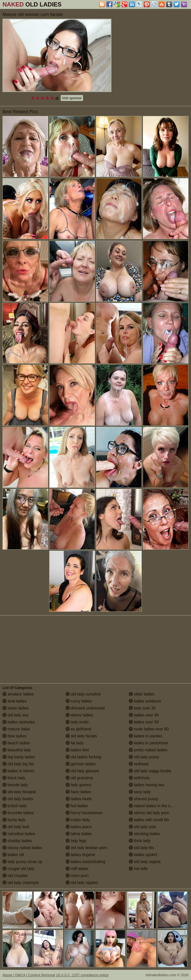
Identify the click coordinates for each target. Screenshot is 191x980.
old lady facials (81, 736)
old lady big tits (18, 764)
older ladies (142, 694)
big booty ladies (19, 757)
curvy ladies (79, 701)
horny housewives (84, 813)
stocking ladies (144, 834)
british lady (15, 806)
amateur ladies (18, 694)
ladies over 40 (144, 715)
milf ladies (77, 869)
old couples (15, 876)
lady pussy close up (22, 862)
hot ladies (77, 806)
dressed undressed (85, 708)
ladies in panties (146, 736)
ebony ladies (79, 715)
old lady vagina (145, 862)
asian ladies (16, 708)
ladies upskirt (143, 855)
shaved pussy (143, 799)
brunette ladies (18, 813)
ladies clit (13, 855)
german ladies (81, 764)
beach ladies (16, 743)
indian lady (78, 820)
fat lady (75, 743)
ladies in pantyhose (148, 743)
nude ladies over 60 (149, 729)
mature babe (16, 729)
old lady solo (142, 827)
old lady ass (16, 715)
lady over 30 (142, 708)
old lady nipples (82, 883)
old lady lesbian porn (86, 848)
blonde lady (15, 785)
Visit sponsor (72, 98)
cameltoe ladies (19, 834)
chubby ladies (17, 841)
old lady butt (16, 827)
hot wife (138, 869)
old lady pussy (144, 757)
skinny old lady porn (149, 813)
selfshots (139, 778)
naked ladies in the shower (155, 806)
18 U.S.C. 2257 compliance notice (82, 975)
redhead (139, 764)
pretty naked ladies (148, 750)
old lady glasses (82, 771)
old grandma (79, 778)
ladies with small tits (149, 820)
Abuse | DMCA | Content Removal (29, 975)
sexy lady (140, 792)
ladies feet (77, 750)
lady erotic (77, 722)
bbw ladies (14, 736)
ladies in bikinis (18, 771)
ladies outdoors (145, 701)
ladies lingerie (80, 855)
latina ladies (79, 834)
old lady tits (141, 848)
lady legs (76, 841)
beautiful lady (17, 750)
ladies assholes (19, 722)
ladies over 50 (144, 722)
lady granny (78, 785)
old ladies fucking (83, 757)
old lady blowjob (19, 792)
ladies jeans (79, 827)
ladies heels (79, 799)
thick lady (140, 841)
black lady (14, 778)
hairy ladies (78, 792)
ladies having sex (147, 785)
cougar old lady (19, 869)
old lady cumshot (83, 694)
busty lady (14, 820)
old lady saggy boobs (150, 771)
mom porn (77, 876)
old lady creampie (21, 883)
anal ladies (15, 701)
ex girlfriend (78, 729)
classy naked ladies (22, 848)
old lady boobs (18, 799)
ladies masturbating (85, 862)
